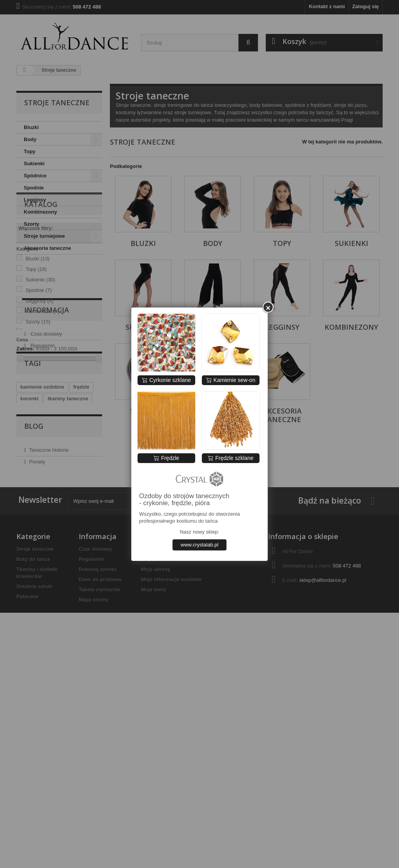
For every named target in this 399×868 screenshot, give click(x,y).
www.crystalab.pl (200, 545)
